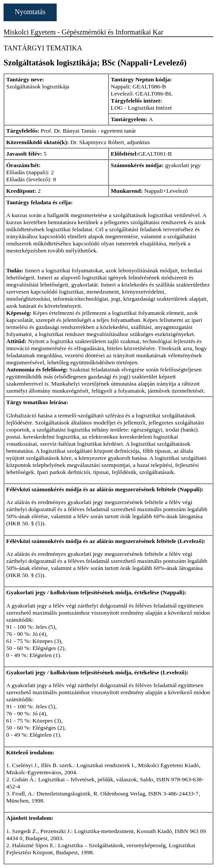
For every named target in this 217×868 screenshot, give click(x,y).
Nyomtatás (30, 12)
